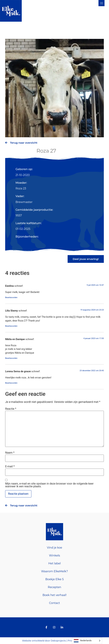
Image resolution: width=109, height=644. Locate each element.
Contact (54, 603)
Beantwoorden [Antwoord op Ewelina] (11, 297)
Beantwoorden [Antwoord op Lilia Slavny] (11, 326)
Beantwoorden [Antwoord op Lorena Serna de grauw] (11, 383)
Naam (10, 453)
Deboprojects (58, 641)
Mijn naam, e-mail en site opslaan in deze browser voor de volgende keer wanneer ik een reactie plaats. (49, 485)
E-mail (10, 466)
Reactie (11, 409)
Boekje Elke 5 (54, 579)
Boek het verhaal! (54, 595)
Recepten (54, 587)
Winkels (54, 556)
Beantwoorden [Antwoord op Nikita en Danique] (11, 358)
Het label (54, 563)
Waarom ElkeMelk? (54, 571)
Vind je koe (54, 548)
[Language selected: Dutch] (87, 641)
